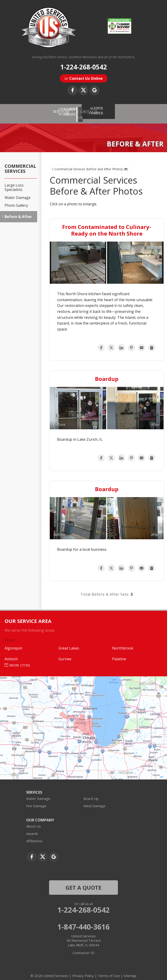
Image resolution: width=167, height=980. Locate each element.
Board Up (91, 794)
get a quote (83, 883)
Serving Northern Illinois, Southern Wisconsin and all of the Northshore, (83, 57)
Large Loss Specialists (14, 183)
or (84, 78)
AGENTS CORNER (144, 109)
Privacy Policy (83, 971)
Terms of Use (109, 971)
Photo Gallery (16, 201)
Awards (32, 829)
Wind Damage (95, 801)
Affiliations (34, 836)
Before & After (18, 212)
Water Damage (18, 193)
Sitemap (130, 971)
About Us (33, 821)
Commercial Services (20, 164)
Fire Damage (36, 801)
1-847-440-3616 (83, 922)
